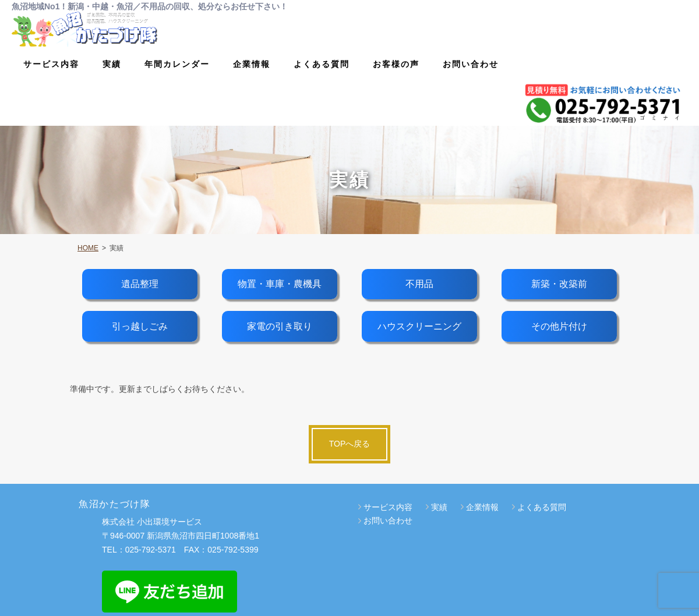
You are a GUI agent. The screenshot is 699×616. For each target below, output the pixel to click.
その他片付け (559, 293)
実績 (287, 29)
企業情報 (426, 29)
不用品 (419, 249)
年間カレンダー (352, 29)
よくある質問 (496, 29)
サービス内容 (226, 29)
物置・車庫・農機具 (280, 249)
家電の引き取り (280, 293)
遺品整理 (140, 249)
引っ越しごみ (140, 293)
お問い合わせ (645, 29)
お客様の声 (571, 29)
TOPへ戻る (350, 410)
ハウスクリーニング (419, 293)
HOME (88, 213)
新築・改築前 (559, 249)
